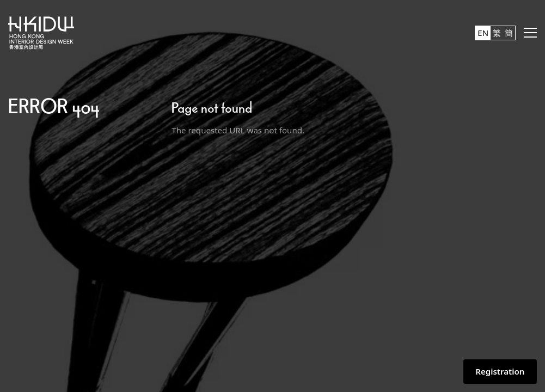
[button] (530, 33)
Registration (500, 371)
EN (483, 33)
